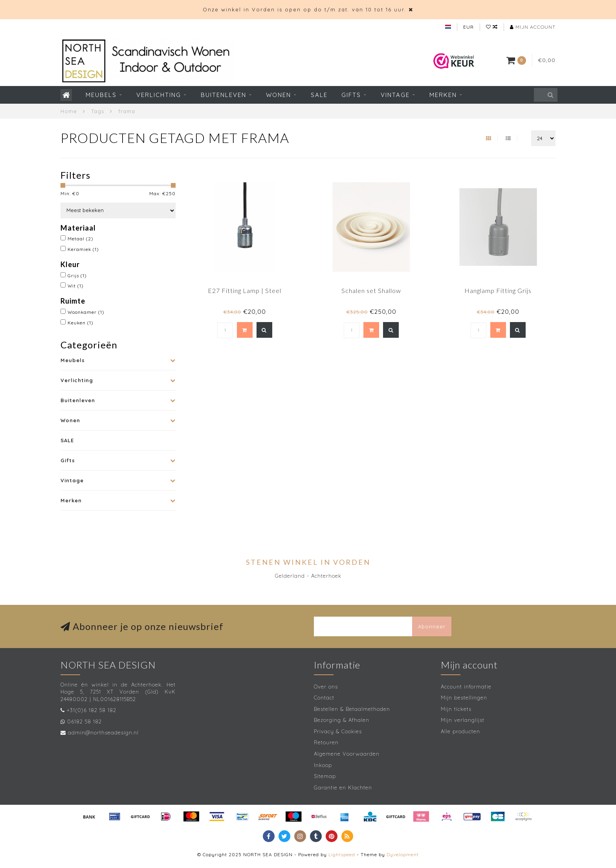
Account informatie (466, 687)
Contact (324, 698)
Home (69, 111)
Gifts (351, 95)
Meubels (101, 95)
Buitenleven (224, 95)
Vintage (395, 95)
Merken (443, 95)
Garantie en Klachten (343, 787)
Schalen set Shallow (371, 290)
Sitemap (325, 776)
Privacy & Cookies (338, 731)
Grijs (77, 276)
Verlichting (159, 95)
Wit (76, 286)
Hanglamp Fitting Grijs (498, 290)
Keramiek (83, 249)
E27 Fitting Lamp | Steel (245, 290)
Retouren (326, 742)
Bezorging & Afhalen (342, 720)
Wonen (279, 95)
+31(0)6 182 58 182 (92, 710)
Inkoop (323, 765)
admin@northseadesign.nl (103, 732)
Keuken (81, 323)
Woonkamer (86, 312)
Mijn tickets (456, 709)
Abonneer (432, 626)
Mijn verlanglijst (463, 720)
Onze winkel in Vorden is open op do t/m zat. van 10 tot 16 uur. (304, 9)
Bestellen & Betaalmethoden (352, 709)
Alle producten (460, 731)
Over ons (326, 687)
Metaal (81, 239)
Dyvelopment (403, 854)
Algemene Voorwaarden (347, 754)
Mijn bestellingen (464, 698)
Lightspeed (342, 854)
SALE (319, 95)
